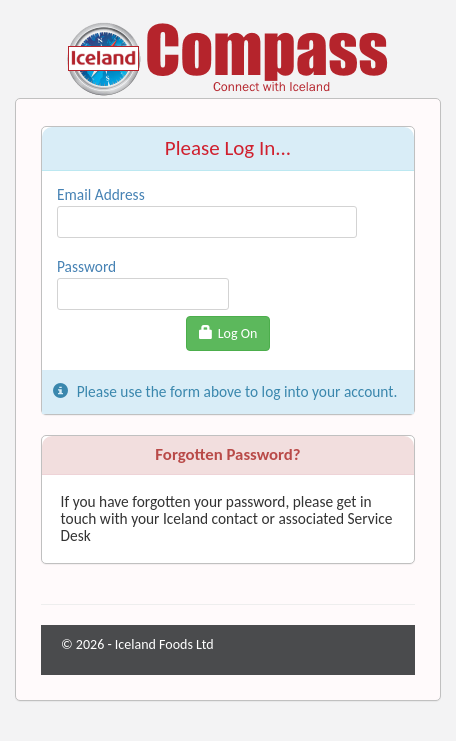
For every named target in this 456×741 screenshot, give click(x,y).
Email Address (101, 194)
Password (86, 266)
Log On (228, 333)
